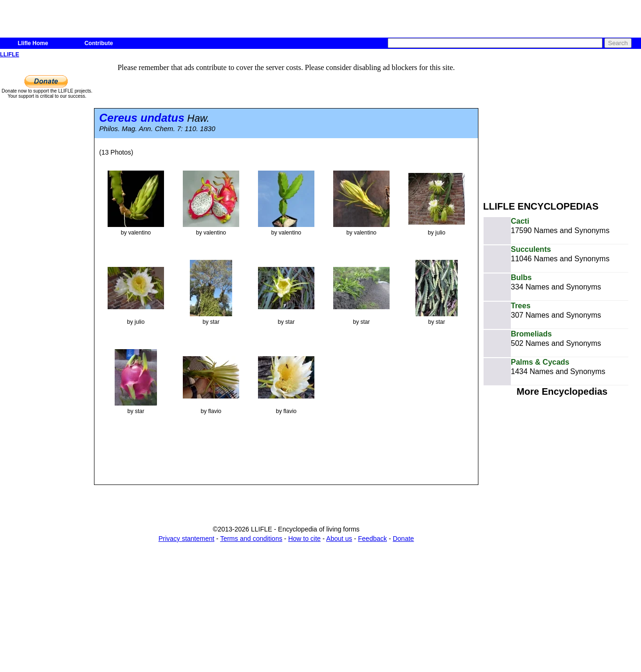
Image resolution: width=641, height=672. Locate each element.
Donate (403, 539)
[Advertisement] (562, 126)
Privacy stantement (186, 539)
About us (339, 539)
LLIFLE (10, 55)
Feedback (372, 539)
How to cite (304, 539)
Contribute (99, 43)
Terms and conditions (251, 539)
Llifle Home (33, 43)
